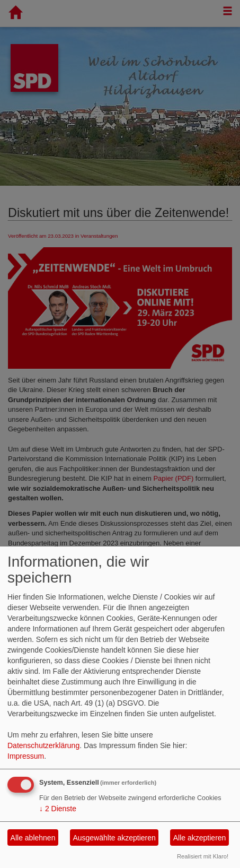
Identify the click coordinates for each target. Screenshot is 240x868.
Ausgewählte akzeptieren (114, 838)
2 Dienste (58, 809)
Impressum (26, 756)
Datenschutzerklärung (43, 745)
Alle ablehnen (33, 838)
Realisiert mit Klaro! (203, 856)
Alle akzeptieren (200, 838)
